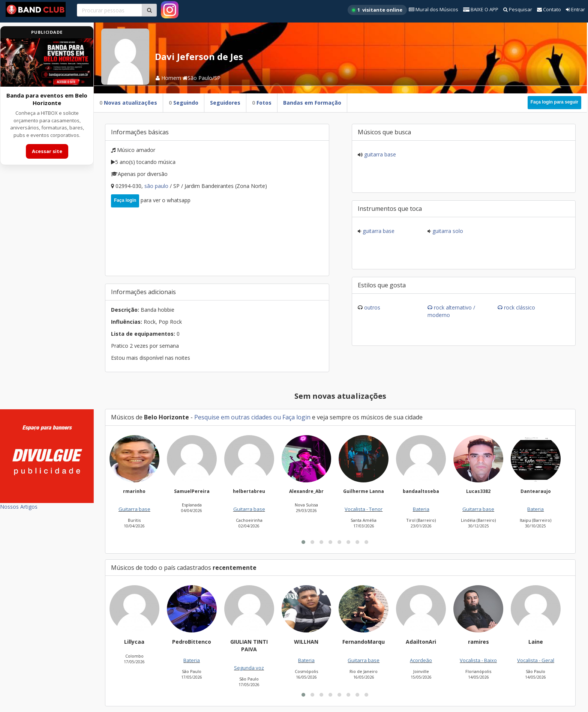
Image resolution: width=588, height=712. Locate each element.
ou (277, 417)
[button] (303, 542)
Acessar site (47, 151)
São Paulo (157, 186)
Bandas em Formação (312, 103)
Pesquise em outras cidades (233, 417)
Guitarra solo (447, 231)
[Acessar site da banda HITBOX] (47, 62)
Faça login (125, 200)
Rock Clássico (520, 307)
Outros (372, 307)
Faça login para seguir (554, 102)
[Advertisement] (47, 292)
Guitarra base (379, 154)
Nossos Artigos (19, 507)
